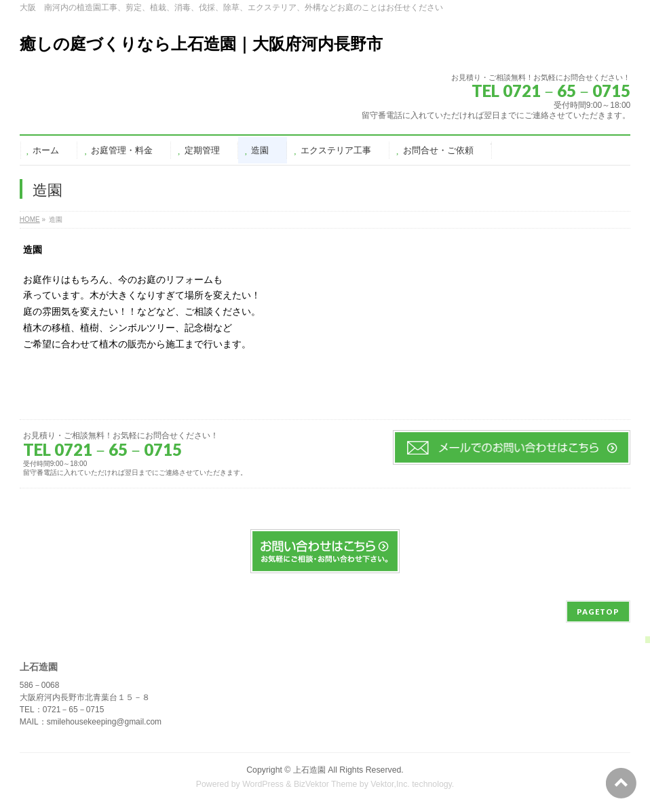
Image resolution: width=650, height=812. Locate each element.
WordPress (263, 784)
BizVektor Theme (326, 784)
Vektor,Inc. (390, 784)
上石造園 (309, 770)
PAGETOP (598, 612)
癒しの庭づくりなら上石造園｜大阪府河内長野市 (201, 44)
